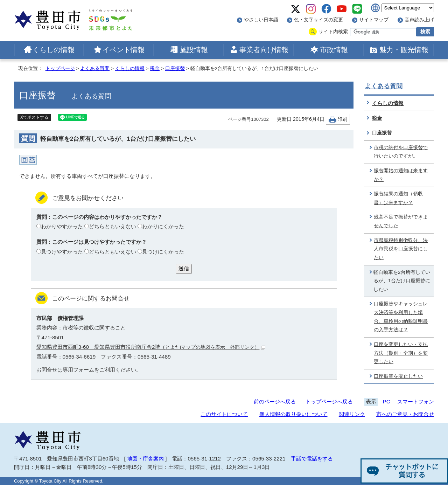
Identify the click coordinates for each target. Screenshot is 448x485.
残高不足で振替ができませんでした (401, 221)
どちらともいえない (113, 226)
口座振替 (175, 68)
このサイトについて (224, 414)
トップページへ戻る (329, 401)
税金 (155, 68)
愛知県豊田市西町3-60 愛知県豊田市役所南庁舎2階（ (151, 347)
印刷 (342, 119)
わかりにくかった (163, 226)
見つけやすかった (62, 252)
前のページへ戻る (275, 401)
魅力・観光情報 (404, 50)
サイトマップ (374, 20)
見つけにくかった (163, 252)
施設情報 (194, 50)
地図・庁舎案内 (145, 459)
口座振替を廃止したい (398, 376)
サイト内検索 (333, 32)
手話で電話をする (312, 459)
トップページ (60, 68)
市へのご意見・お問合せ (405, 414)
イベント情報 (124, 50)
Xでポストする (34, 117)
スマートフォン (416, 401)
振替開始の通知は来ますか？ (401, 175)
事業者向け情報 (264, 50)
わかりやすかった (62, 226)
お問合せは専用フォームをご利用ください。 (89, 370)
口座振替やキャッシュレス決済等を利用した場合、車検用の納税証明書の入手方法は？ (401, 317)
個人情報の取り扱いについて (293, 414)
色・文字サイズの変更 (318, 20)
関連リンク (352, 414)
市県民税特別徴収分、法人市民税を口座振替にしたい (401, 249)
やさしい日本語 (261, 20)
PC (387, 401)
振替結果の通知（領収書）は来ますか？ (398, 198)
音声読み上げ (419, 20)
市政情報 (334, 50)
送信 (184, 268)
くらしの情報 (54, 50)
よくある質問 (95, 68)
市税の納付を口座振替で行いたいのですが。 (401, 152)
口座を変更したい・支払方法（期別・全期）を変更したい (401, 353)
